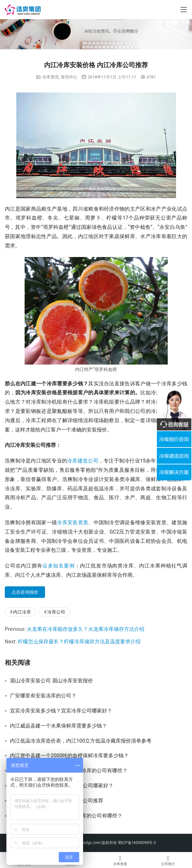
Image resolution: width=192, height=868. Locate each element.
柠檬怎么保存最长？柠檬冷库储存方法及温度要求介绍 (79, 642)
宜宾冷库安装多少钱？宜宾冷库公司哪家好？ (61, 711)
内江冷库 (22, 612)
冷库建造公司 (83, 461)
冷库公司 (56, 612)
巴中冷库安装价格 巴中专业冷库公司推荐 (57, 801)
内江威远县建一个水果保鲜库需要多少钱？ (58, 726)
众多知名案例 (59, 566)
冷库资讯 (50, 77)
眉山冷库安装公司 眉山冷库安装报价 (51, 681)
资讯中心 (69, 77)
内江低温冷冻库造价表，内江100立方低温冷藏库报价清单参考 (81, 741)
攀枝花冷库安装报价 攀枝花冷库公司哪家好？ (62, 786)
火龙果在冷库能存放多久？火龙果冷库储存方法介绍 (86, 629)
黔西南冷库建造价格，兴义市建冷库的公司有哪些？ (69, 771)
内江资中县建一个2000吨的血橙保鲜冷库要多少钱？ (69, 756)
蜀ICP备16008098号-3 (137, 843)
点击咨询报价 (25, 592)
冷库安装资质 (73, 522)
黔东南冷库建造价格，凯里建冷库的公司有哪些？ (66, 816)
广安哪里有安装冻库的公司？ (43, 696)
